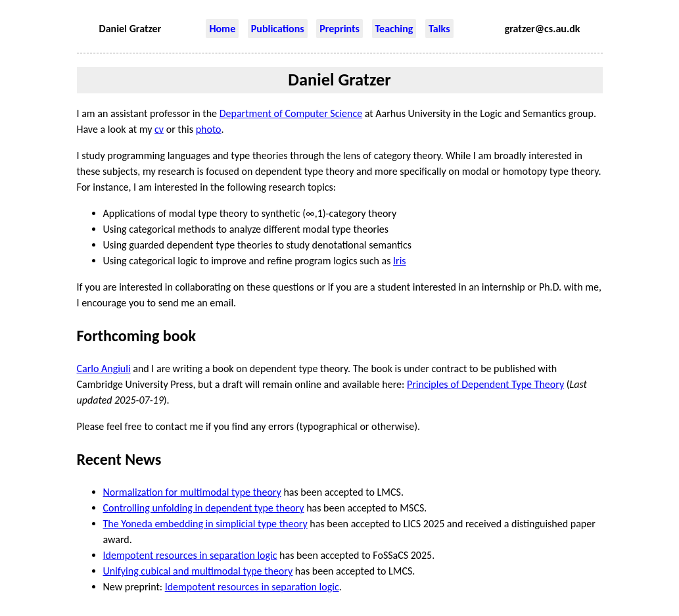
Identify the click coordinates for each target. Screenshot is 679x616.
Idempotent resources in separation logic (190, 555)
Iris (400, 261)
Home (222, 29)
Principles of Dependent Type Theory (485, 384)
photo (209, 129)
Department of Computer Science (291, 113)
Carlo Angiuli (104, 368)
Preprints (339, 29)
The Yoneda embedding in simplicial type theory (205, 524)
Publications (278, 29)
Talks (439, 29)
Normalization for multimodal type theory (192, 492)
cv (159, 129)
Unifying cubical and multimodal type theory (198, 571)
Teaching (394, 29)
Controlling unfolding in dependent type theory (204, 508)
